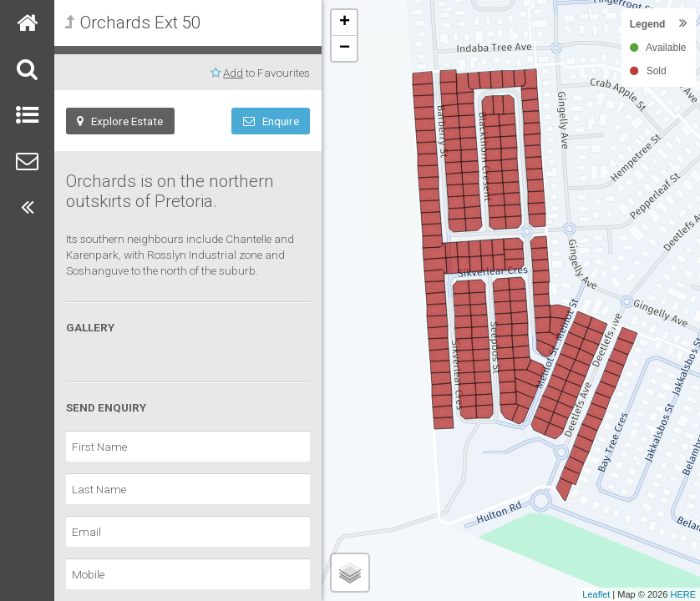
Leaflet (596, 594)
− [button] (345, 48)
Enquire (271, 121)
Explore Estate (120, 121)
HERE (683, 594)
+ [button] (345, 23)
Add (233, 73)
